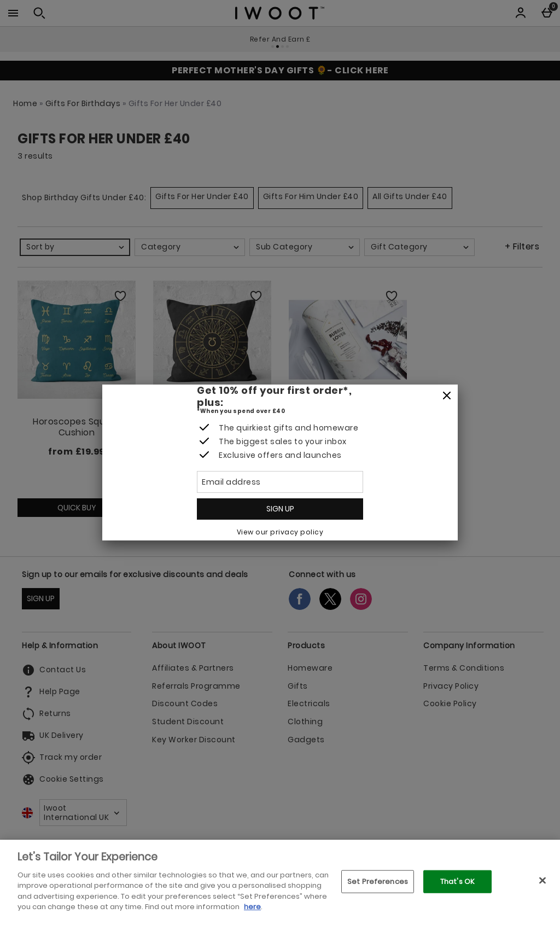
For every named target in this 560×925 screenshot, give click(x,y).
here (252, 907)
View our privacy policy (280, 532)
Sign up (280, 509)
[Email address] (280, 482)
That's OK (457, 882)
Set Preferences (378, 882)
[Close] (447, 396)
